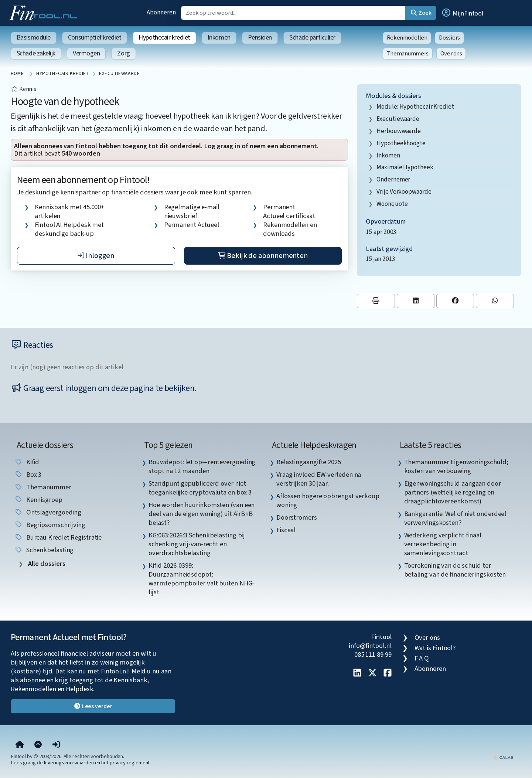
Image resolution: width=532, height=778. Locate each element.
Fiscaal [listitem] (286, 530)
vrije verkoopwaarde (404, 192)
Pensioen (260, 38)
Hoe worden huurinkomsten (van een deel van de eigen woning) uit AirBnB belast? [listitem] (202, 514)
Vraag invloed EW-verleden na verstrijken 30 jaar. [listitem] (319, 479)
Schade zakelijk (36, 53)
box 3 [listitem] (28, 475)
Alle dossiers (46, 564)
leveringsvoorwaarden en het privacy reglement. (98, 763)
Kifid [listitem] (27, 462)
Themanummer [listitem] (43, 487)
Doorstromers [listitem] (297, 517)
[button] (462, 13)
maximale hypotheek (405, 167)
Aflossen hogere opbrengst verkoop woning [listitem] (328, 500)
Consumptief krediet (95, 38)
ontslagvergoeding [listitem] (48, 512)
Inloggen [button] (96, 256)
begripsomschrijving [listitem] (50, 525)
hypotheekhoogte (401, 143)
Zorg (123, 53)
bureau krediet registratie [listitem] (58, 537)
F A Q (422, 658)
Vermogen (86, 53)
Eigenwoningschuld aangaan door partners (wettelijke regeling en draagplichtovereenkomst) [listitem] (453, 492)
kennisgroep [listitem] (38, 500)
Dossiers (449, 38)
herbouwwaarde (399, 131)
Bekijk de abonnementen (263, 256)
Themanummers (408, 54)
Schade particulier (312, 38)
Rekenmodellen (407, 38)
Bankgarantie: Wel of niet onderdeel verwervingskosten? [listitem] (455, 518)
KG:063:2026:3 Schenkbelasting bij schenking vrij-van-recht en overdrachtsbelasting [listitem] (197, 544)
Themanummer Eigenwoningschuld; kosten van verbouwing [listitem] (456, 466)
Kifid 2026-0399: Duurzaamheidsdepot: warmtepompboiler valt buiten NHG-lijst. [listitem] (201, 579)
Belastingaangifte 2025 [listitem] (309, 462)
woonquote (392, 204)
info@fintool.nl (370, 646)
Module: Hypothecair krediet (415, 107)
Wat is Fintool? (435, 648)
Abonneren (161, 12)
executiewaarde (398, 119)
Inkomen (219, 38)
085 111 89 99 (373, 655)
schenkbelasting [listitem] (44, 550)
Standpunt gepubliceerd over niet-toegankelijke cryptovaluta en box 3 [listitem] (200, 488)
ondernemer (393, 179)
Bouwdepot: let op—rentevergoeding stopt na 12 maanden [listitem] (202, 466)
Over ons (451, 54)
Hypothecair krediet (164, 38)
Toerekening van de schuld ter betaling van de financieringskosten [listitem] (455, 570)
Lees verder (93, 706)
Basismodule (34, 38)
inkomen (388, 155)
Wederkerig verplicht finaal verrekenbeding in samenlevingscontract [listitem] (443, 544)
